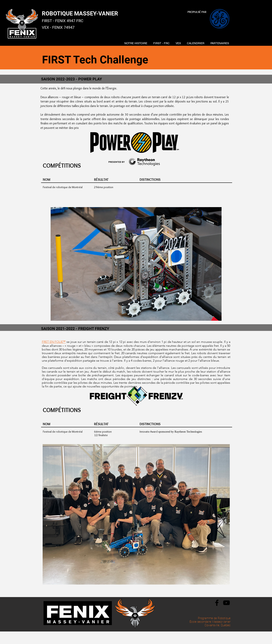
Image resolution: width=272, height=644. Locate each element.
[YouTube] (226, 603)
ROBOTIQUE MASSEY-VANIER (80, 13)
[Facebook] (217, 603)
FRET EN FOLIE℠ (54, 342)
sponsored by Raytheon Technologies (180, 432)
